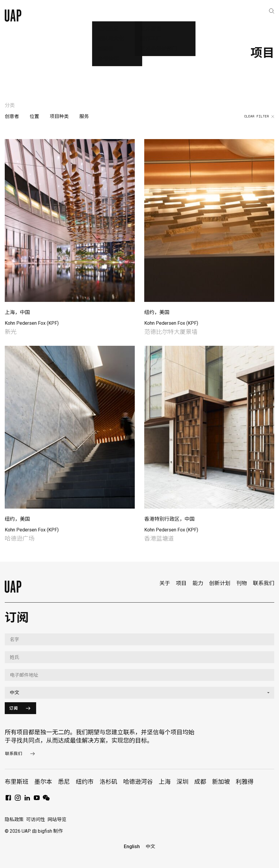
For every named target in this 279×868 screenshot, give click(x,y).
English (132, 847)
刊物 (242, 583)
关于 (165, 583)
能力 (198, 583)
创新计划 (220, 583)
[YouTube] (37, 800)
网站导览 (57, 820)
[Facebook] (8, 800)
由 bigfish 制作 (47, 831)
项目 (181, 583)
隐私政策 (14, 820)
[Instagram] (18, 800)
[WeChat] (46, 800)
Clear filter (259, 117)
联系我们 (264, 583)
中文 (150, 847)
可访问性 (36, 820)
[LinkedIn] (27, 800)
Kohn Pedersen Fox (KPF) (32, 323)
